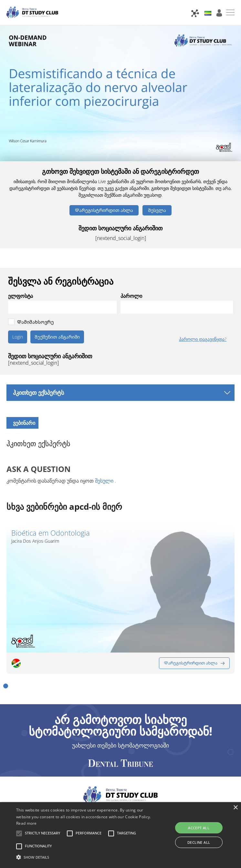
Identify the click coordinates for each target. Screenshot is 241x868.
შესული (104, 481)
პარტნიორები (45, 751)
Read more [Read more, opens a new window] (26, 823)
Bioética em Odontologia (51, 533)
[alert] (120, 835)
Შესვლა (157, 210)
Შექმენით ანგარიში (57, 337)
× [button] (235, 808)
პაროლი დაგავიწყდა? (203, 339)
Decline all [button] (199, 842)
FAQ (106, 751)
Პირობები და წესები (64, 759)
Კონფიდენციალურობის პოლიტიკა (166, 751)
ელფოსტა (21, 296)
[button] (6, 624)
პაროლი (131, 296)
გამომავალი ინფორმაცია (131, 759)
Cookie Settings (188, 759)
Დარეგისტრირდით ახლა (104, 210)
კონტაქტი (82, 751)
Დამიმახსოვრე (35, 322)
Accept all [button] (199, 828)
